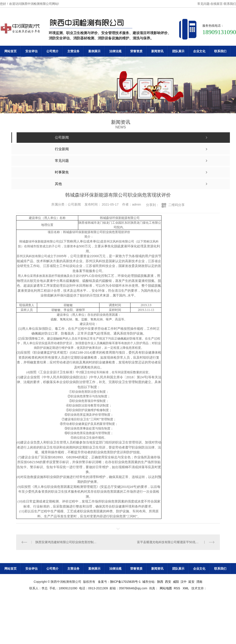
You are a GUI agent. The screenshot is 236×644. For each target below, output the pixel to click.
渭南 (199, 582)
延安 (191, 582)
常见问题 (203, 4)
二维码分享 (176, 205)
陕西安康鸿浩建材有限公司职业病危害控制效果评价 (67, 542)
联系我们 (230, 4)
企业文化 (199, 51)
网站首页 (10, 51)
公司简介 (52, 51)
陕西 (160, 582)
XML (186, 588)
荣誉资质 (136, 51)
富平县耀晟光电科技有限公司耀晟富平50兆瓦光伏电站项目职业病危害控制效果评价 (176, 542)
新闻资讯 (157, 51)
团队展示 (178, 51)
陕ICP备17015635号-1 (125, 582)
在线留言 (217, 4)
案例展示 (94, 51)
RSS (177, 588)
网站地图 (166, 588)
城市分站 (148, 582)
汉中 (184, 582)
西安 (168, 582)
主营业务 (73, 51)
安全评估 (31, 51)
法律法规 (115, 51)
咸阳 (176, 582)
